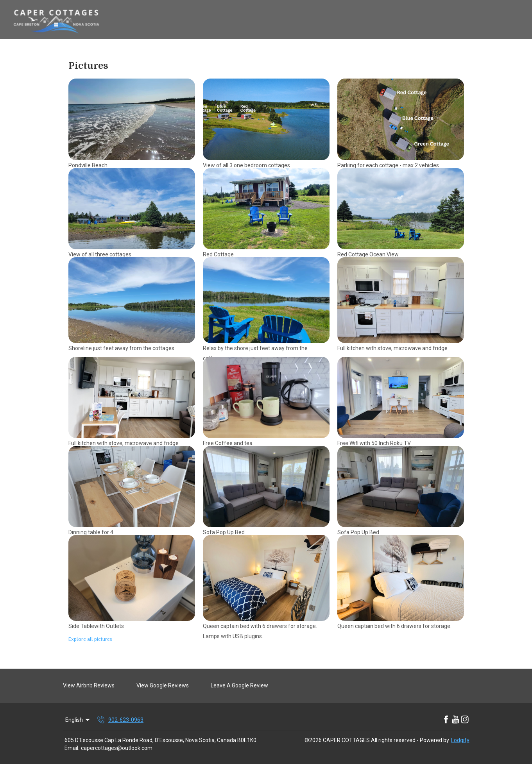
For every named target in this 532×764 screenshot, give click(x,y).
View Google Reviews (163, 685)
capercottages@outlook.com (117, 748)
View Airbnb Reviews (89, 685)
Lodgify (460, 740)
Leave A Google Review (239, 685)
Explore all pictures (90, 639)
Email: (72, 748)
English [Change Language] (78, 720)
